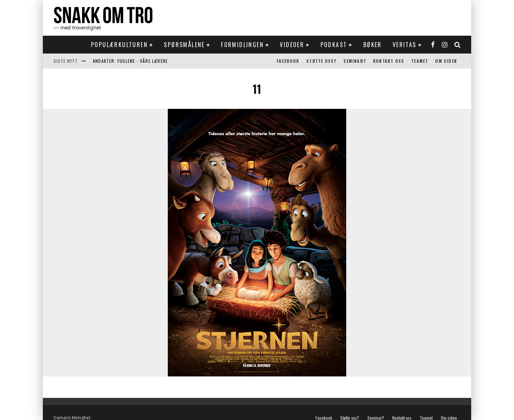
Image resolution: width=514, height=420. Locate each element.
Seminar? (355, 61)
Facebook (288, 61)
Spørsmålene (184, 45)
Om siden (446, 61)
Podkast (334, 45)
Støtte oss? (321, 61)
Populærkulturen (119, 45)
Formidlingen (242, 45)
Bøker (373, 45)
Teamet (420, 61)
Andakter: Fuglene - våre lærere (130, 61)
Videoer (292, 45)
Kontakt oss (389, 61)
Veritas (405, 45)
